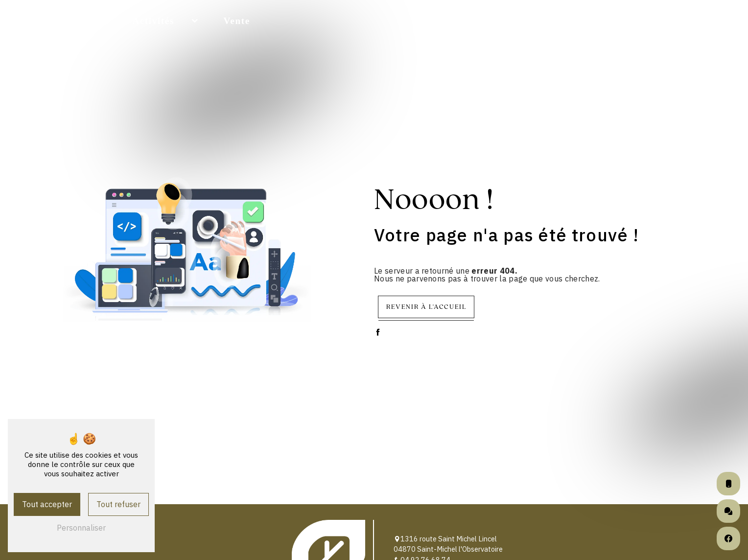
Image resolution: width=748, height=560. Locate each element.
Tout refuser (118, 504)
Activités (153, 21)
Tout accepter (47, 504)
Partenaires (594, 21)
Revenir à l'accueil (426, 306)
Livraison (521, 21)
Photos (662, 21)
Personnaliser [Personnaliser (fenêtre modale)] (81, 528)
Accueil (91, 21)
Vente (237, 21)
